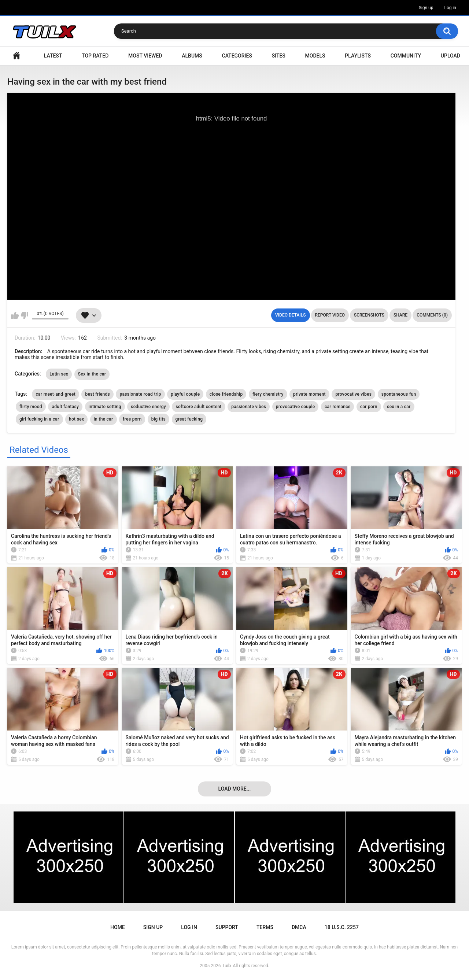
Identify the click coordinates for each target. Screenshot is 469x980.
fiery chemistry (268, 394)
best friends (97, 394)
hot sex (76, 419)
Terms (265, 927)
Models (315, 56)
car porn (369, 407)
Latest (53, 56)
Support (227, 927)
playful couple (185, 394)
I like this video (15, 315)
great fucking (189, 419)
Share (400, 315)
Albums (192, 56)
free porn (132, 419)
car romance (337, 407)
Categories (237, 56)
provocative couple (296, 407)
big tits (158, 419)
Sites (279, 56)
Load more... (235, 789)
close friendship (226, 394)
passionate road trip (140, 394)
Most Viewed (145, 56)
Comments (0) (432, 315)
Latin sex (59, 374)
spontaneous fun (399, 394)
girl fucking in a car (39, 419)
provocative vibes (353, 394)
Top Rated (95, 56)
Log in (450, 8)
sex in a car (399, 407)
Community (406, 56)
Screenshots (369, 315)
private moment (309, 394)
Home (16, 56)
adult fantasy (65, 407)
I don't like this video (24, 315)
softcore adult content (198, 407)
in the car (104, 419)
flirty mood (31, 407)
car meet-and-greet (56, 394)
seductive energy (148, 407)
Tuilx (227, 966)
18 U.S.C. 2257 (342, 927)
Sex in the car (92, 374)
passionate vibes (249, 407)
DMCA (299, 927)
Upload (450, 56)
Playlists (358, 56)
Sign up (426, 8)
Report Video (330, 315)
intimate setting (105, 407)
